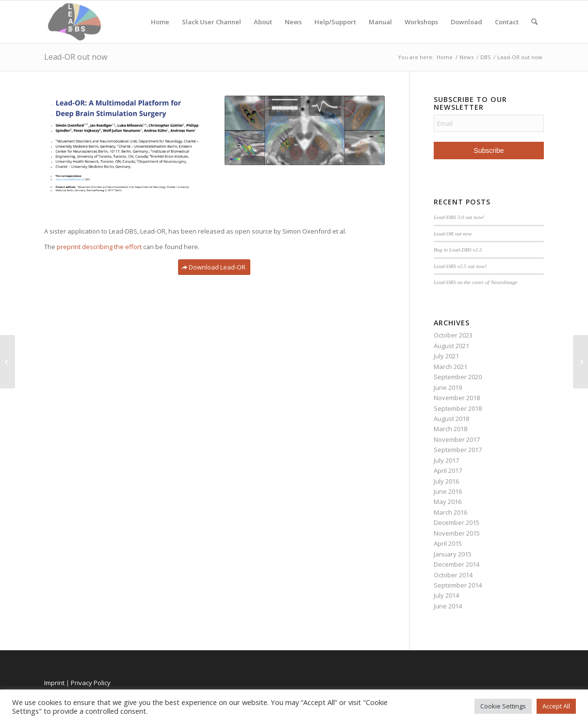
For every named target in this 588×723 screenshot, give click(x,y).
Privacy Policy (91, 683)
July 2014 (446, 595)
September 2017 (458, 450)
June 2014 (448, 606)
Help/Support (335, 22)
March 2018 (450, 429)
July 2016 (446, 481)
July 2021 (446, 356)
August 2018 (451, 419)
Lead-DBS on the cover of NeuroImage (475, 282)
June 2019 (448, 387)
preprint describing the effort (99, 247)
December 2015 (457, 522)
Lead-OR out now (76, 57)
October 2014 (453, 575)
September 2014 (458, 585)
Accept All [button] (556, 706)
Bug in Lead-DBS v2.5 (458, 250)
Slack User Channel (212, 22)
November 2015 (457, 533)
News (293, 22)
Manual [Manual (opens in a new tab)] (380, 22)
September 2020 (458, 377)
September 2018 (458, 408)
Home (160, 22)
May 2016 (448, 502)
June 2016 (448, 491)
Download (466, 22)
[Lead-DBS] (74, 22)
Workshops (421, 22)
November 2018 (457, 398)
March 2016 (450, 512)
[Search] (534, 22)
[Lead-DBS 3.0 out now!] (580, 362)
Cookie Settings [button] (503, 706)
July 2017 (446, 460)
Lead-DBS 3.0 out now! (459, 217)
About (263, 22)
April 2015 (448, 543)
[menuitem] (534, 22)
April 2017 (448, 471)
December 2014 (457, 564)
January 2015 (453, 554)
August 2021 (451, 346)
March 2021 (450, 367)
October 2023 (453, 335)
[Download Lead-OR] (214, 267)
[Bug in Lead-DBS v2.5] (8, 362)
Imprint (54, 683)
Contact (507, 22)
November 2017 (457, 439)
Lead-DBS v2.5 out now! (460, 266)
